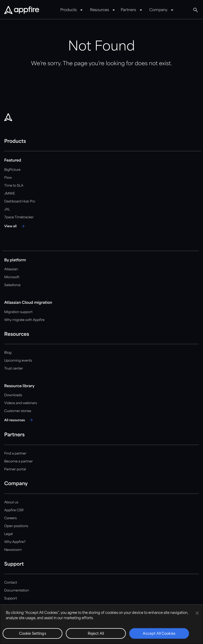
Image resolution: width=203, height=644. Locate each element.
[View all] (15, 226)
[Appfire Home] (22, 10)
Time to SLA (14, 186)
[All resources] (19, 420)
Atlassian (11, 269)
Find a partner (15, 454)
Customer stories (18, 411)
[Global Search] (196, 10)
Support (11, 598)
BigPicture (12, 170)
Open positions (16, 526)
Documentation (17, 591)
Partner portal (15, 469)
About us (11, 502)
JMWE (10, 194)
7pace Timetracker (19, 217)
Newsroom (13, 550)
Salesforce (12, 285)
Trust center (14, 369)
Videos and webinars (21, 403)
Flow (8, 178)
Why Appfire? (15, 542)
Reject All (96, 634)
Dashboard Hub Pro (20, 202)
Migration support (18, 312)
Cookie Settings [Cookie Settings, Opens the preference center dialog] (33, 634)
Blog (8, 353)
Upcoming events (18, 361)
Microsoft (12, 277)
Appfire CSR (14, 510)
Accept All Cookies (159, 634)
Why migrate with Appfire (24, 320)
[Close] (197, 613)
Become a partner (19, 461)
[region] (101, 624)
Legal (8, 534)
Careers (10, 518)
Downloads (13, 395)
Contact (11, 583)
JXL (7, 209)
